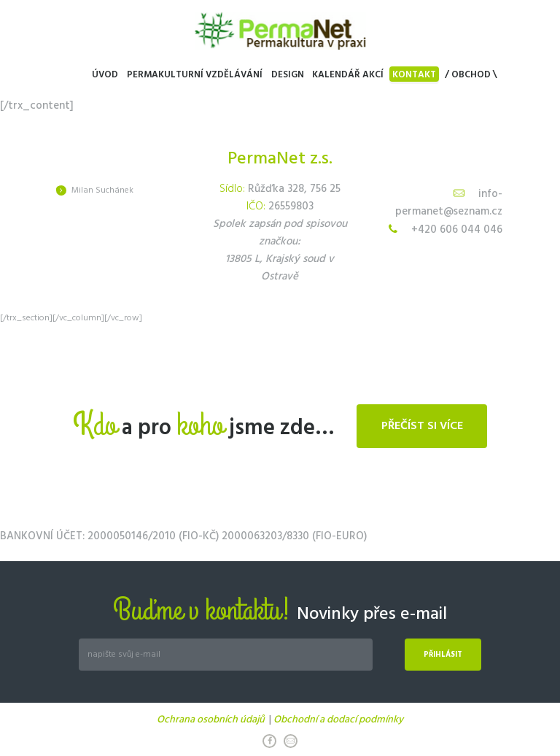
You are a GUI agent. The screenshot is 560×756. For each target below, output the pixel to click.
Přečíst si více (422, 426)
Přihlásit (443, 655)
